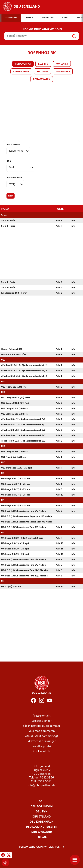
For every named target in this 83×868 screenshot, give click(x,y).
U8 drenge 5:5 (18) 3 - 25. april (16, 506)
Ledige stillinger (41, 721)
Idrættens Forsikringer (42, 741)
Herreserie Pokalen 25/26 (14, 354)
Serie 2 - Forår (8, 221)
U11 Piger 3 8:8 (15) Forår (14, 457)
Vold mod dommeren (42, 731)
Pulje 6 (59, 282)
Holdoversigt (23, 64)
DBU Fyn (42, 812)
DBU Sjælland (42, 832)
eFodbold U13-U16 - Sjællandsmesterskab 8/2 (24, 365)
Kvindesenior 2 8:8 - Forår (14, 293)
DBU (42, 801)
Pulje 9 (59, 565)
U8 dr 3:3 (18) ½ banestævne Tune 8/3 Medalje (24, 527)
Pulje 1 (59, 349)
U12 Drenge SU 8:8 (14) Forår (15, 398)
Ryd (11, 196)
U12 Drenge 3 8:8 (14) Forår (15, 414)
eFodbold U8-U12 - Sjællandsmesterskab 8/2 (23, 419)
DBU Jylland (41, 817)
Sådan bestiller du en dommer (42, 726)
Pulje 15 (59, 587)
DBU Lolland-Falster (42, 827)
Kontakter (62, 64)
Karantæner (63, 72)
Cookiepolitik (42, 751)
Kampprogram (21, 72)
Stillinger (42, 72)
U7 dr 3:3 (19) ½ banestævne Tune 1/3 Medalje (24, 560)
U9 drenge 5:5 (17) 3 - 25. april (16, 495)
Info (73, 221)
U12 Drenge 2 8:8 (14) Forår (15, 408)
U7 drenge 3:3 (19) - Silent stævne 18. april (22, 538)
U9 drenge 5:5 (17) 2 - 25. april (16, 489)
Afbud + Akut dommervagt (42, 736)
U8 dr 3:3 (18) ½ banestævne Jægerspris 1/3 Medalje (27, 516)
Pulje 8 (59, 560)
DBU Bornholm (42, 806)
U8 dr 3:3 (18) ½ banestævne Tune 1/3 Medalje (24, 511)
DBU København (42, 822)
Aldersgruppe (14, 178)
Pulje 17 (59, 543)
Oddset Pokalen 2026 (12, 349)
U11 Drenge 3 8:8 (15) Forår (15, 452)
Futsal (41, 837)
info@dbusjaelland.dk (41, 785)
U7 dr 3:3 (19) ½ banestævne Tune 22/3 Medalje (24, 570)
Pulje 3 (59, 221)
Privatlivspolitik (41, 746)
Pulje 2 (59, 387)
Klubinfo (43, 64)
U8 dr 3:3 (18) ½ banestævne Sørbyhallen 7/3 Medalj (27, 522)
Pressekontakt (42, 716)
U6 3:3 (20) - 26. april (12, 587)
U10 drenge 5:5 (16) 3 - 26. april (17, 468)
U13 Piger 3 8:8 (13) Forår (14, 387)
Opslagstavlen (42, 79)
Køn (9, 161)
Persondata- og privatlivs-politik (42, 847)
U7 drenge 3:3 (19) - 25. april (15, 543)
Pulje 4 (59, 226)
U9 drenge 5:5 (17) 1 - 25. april (16, 479)
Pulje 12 (59, 495)
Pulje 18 (59, 549)
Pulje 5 (59, 288)
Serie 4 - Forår (8, 226)
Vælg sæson (13, 145)
